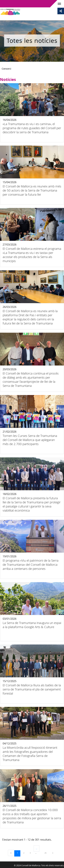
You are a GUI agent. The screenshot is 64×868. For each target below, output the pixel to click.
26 (47, 853)
